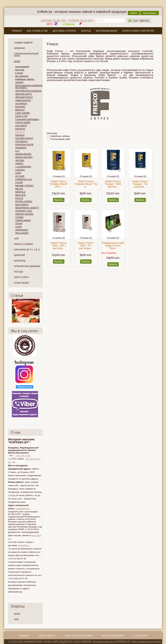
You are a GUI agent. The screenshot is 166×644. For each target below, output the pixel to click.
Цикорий (20, 255)
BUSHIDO (20, 107)
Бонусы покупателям (79, 636)
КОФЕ (17, 614)
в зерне (19, 73)
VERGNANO (22, 230)
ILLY (18, 151)
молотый (20, 70)
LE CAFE (20, 176)
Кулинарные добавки (27, 266)
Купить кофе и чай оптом (138, 31)
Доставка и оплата (64, 31)
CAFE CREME (23, 113)
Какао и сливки (24, 244)
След (41, 311)
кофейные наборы (25, 79)
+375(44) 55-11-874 (81, 21)
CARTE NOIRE (23, 123)
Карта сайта (21, 277)
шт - (141, 21)
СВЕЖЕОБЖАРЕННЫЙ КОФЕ (26, 55)
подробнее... (24, 545)
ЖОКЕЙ (19, 82)
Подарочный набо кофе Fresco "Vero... (113, 246)
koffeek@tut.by (23, 509)
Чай (16, 239)
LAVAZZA (20, 170)
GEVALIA (20, 135)
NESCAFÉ (21, 195)
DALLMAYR (21, 126)
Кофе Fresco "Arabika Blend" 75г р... (86, 184)
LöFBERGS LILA (24, 179)
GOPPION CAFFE (24, 145)
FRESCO (20, 132)
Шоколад (20, 261)
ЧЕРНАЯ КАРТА (24, 94)
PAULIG (19, 198)
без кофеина (22, 76)
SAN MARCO (22, 205)
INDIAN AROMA (23, 154)
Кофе (17, 61)
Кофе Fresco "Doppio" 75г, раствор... (140, 184)
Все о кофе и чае (37, 31)
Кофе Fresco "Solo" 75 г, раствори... (86, 246)
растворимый (22, 67)
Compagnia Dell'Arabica (27, 119)
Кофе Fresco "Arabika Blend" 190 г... (59, 184)
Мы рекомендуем (107, 31)
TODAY (19, 224)
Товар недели (47, 636)
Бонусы (86, 31)
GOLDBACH (22, 141)
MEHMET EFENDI (24, 186)
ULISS (18, 227)
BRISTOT (20, 110)
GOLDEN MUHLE (24, 138)
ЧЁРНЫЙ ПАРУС (24, 97)
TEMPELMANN (23, 220)
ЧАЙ (16, 619)
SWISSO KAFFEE (24, 214)
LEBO (18, 173)
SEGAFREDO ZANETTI (27, 208)
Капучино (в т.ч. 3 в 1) (27, 250)
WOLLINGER (22, 233)
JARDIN (19, 164)
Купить (59, 200)
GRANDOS (21, 148)
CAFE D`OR (21, 116)
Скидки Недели (23, 43)
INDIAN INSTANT (24, 157)
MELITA (19, 189)
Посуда (19, 272)
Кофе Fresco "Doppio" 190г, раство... (113, 184)
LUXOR (19, 183)
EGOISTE (20, 129)
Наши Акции (21, 283)
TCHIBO (20, 217)
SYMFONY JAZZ (24, 211)
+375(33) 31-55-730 (53, 21)
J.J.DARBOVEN (23, 167)
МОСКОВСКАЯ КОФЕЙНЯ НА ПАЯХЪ (29, 87)
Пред (9, 311)
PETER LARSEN (24, 201)
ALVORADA (21, 104)
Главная (17, 31)
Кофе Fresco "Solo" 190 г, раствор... (59, 246)
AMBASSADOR (23, 100)
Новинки (20, 48)
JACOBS (20, 160)
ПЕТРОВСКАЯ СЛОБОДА (29, 91)
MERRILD (20, 192)
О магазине (83, 38)
